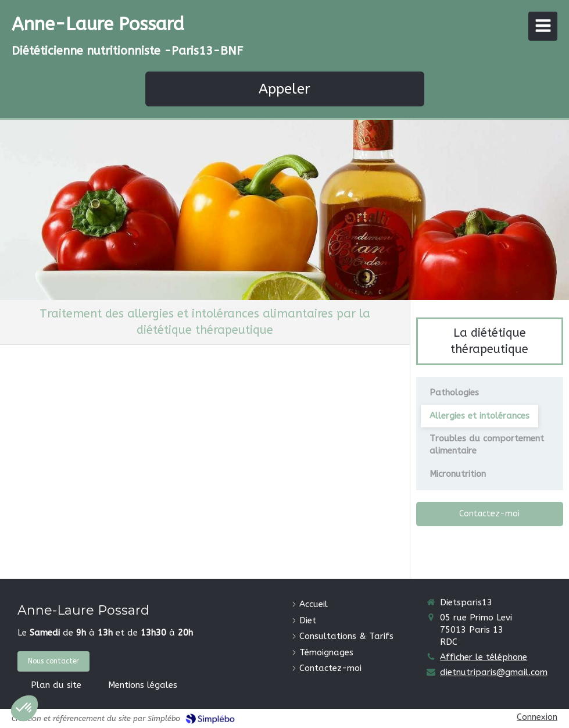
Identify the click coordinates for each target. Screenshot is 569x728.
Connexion (537, 717)
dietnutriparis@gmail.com (494, 672)
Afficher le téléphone (484, 657)
